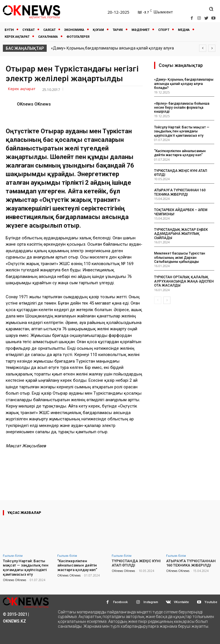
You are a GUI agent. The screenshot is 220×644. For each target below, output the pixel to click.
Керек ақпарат (22, 89)
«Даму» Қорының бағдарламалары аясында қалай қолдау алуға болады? (184, 84)
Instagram (151, 602)
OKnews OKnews (34, 104)
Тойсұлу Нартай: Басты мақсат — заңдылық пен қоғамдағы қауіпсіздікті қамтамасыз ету (182, 131)
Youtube (211, 602)
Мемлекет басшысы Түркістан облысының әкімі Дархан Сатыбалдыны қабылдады (180, 258)
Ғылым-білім (13, 555)
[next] (212, 48)
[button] (211, 9)
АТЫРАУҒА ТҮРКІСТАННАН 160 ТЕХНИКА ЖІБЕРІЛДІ (180, 192)
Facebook (120, 602)
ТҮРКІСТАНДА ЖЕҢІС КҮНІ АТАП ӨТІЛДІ (136, 563)
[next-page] (167, 300)
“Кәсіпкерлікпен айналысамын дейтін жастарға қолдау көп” (180, 153)
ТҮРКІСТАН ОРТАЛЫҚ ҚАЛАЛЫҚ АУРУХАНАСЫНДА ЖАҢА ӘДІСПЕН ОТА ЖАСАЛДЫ (184, 281)
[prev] (203, 48)
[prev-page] (158, 300)
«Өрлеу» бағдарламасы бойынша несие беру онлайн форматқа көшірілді (182, 108)
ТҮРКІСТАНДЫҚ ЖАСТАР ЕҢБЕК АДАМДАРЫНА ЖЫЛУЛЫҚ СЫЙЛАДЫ (181, 234)
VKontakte (181, 602)
